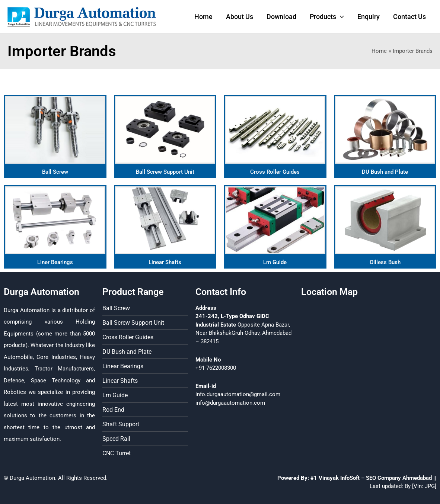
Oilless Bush (385, 262)
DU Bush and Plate (385, 172)
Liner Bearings (55, 262)
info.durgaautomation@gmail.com (238, 394)
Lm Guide (275, 262)
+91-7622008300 (216, 368)
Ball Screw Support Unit (165, 172)
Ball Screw (55, 172)
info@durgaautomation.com (230, 403)
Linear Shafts (165, 262)
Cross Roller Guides (275, 172)
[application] (340, 17)
